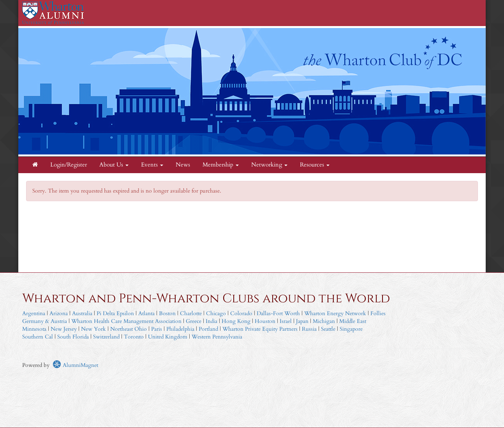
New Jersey (64, 329)
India (211, 321)
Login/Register (69, 165)
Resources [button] (315, 165)
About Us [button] (114, 165)
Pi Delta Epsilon (115, 313)
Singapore (351, 329)
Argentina (34, 313)
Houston (265, 321)
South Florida (73, 337)
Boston (167, 313)
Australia (82, 313)
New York (93, 329)
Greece (194, 321)
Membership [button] (221, 165)
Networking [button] (269, 165)
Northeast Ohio (129, 329)
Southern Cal (38, 337)
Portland (208, 329)
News (183, 165)
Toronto (134, 337)
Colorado (241, 313)
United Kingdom (168, 337)
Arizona (59, 313)
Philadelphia (180, 329)
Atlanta (146, 313)
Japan (302, 321)
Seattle (328, 329)
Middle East (353, 321)
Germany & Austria (45, 321)
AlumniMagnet (75, 365)
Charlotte (191, 313)
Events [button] (152, 165)
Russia (309, 329)
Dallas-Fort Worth (278, 313)
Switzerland (106, 337)
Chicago (216, 313)
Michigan (324, 321)
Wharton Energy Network (335, 313)
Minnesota (34, 329)
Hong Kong (236, 321)
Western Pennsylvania (217, 337)
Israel (286, 321)
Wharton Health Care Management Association (126, 321)
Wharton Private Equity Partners (260, 329)
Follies (378, 313)
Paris (157, 329)
